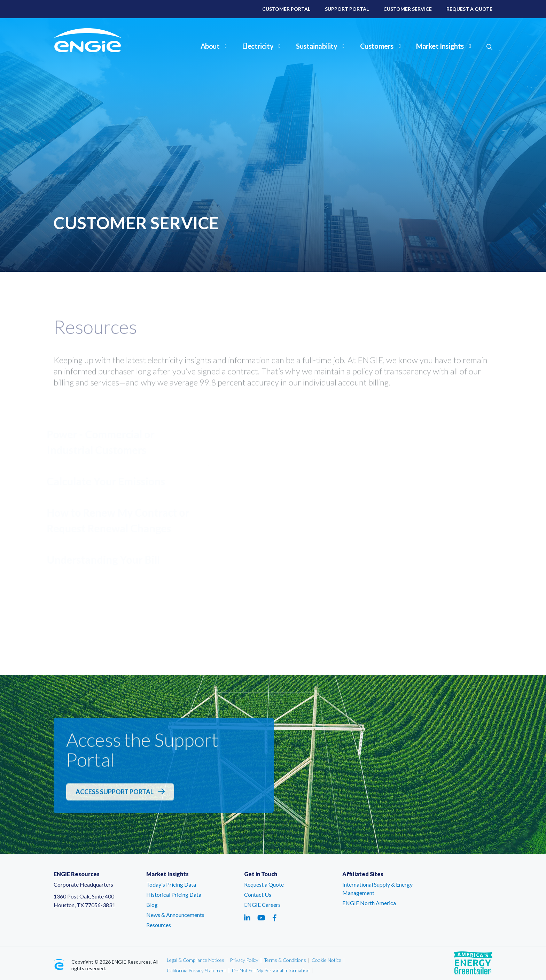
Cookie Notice (326, 960)
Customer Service (408, 9)
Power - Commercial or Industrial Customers (103, 442)
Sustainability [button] (320, 46)
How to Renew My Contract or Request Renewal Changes (121, 520)
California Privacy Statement (197, 970)
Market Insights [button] (443, 46)
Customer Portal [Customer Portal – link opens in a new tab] (286, 9)
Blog (152, 905)
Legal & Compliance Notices (196, 960)
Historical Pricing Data (174, 894)
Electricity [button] (262, 46)
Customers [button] (380, 46)
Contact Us (258, 894)
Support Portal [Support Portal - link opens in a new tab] (385, 573)
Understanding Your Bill (106, 560)
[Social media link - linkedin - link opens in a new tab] (247, 918)
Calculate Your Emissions (109, 481)
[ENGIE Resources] (97, 40)
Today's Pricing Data (171, 884)
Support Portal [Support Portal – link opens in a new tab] (347, 9)
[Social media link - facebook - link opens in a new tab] (275, 918)
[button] (489, 47)
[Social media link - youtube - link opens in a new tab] (261, 918)
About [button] (214, 46)
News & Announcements (175, 915)
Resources (159, 925)
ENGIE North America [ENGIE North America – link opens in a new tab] (369, 903)
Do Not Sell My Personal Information (271, 970)
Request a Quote (264, 884)
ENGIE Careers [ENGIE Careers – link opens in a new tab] (262, 905)
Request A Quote (469, 9)
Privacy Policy (244, 960)
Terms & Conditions (285, 960)
